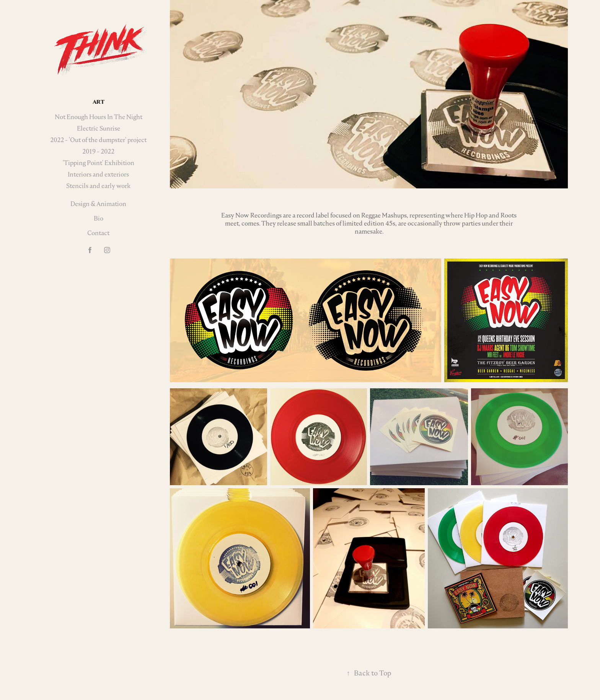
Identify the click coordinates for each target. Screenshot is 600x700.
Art (99, 102)
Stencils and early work (98, 186)
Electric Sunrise (99, 128)
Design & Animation (98, 204)
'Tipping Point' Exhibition (99, 163)
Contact (98, 233)
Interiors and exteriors (98, 174)
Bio (99, 218)
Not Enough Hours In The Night (99, 117)
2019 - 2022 (98, 151)
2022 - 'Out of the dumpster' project (98, 140)
